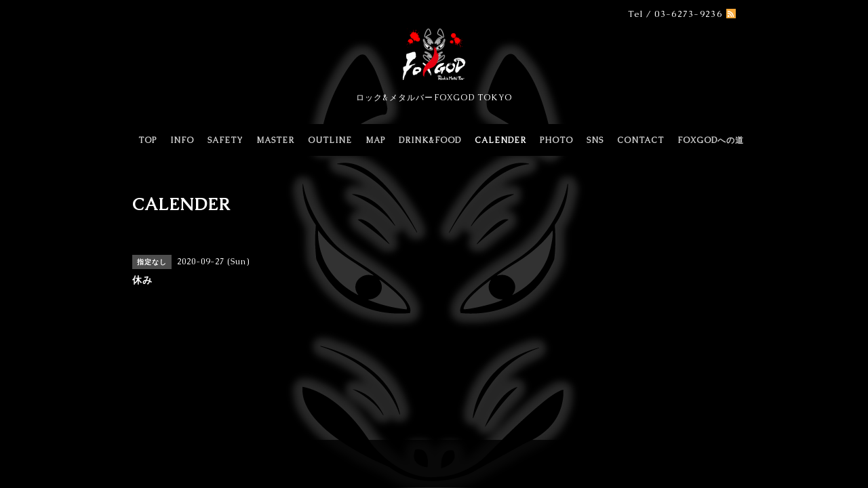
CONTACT (640, 140)
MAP (375, 140)
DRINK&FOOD (430, 140)
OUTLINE (330, 140)
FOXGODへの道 (711, 140)
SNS (595, 140)
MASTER (275, 140)
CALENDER (500, 140)
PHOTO (556, 140)
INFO (182, 140)
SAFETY (225, 140)
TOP (147, 140)
